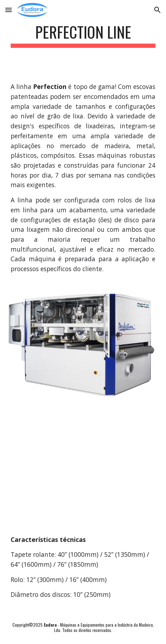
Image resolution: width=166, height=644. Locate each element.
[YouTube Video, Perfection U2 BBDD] (83, 464)
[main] (83, 35)
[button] (9, 10)
